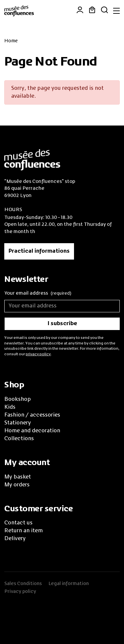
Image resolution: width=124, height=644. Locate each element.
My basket (18, 477)
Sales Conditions (23, 584)
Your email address (38, 294)
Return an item (24, 531)
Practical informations (39, 251)
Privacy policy (20, 592)
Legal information (69, 584)
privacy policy (38, 354)
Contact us (18, 523)
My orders (17, 485)
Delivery (15, 539)
